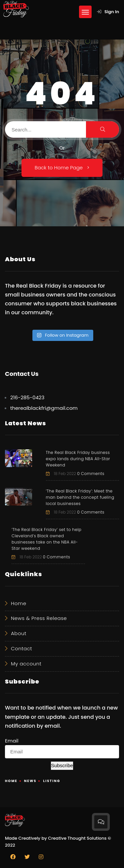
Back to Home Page (62, 168)
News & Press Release (39, 618)
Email (12, 741)
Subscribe (62, 765)
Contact (21, 648)
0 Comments (91, 474)
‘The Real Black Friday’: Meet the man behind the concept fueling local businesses (80, 497)
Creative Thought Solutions (77, 838)
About (19, 633)
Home (19, 603)
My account (26, 664)
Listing (52, 781)
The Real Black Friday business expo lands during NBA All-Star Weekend (78, 459)
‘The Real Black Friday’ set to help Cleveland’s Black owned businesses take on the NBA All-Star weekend (46, 539)
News (30, 781)
